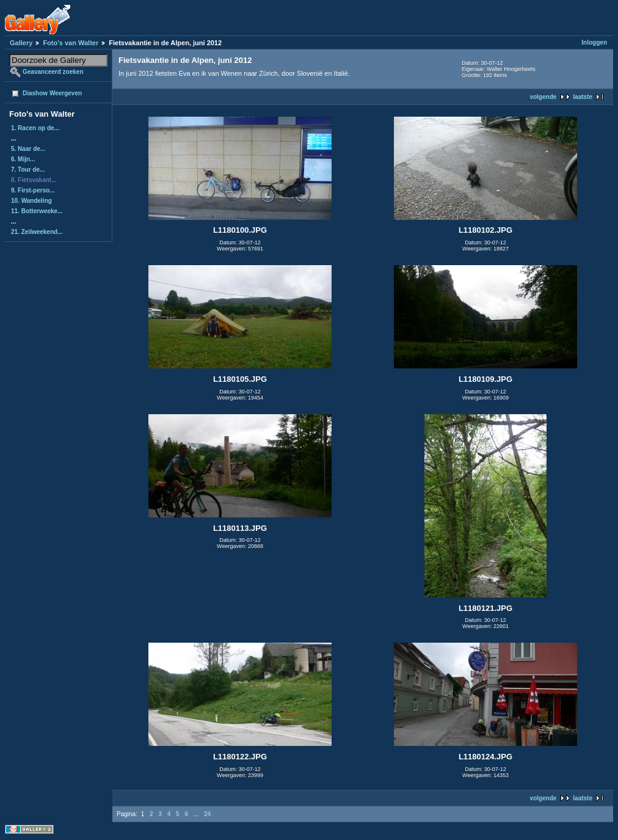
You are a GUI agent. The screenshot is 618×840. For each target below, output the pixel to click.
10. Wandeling (31, 201)
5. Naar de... (28, 149)
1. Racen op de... (35, 128)
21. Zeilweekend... (37, 232)
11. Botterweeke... (37, 211)
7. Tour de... (28, 170)
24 (207, 814)
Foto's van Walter (71, 43)
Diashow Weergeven (52, 93)
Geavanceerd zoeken (53, 72)
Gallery (21, 43)
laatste (583, 97)
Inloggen (594, 42)
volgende (543, 97)
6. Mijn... (23, 159)
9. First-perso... (33, 190)
